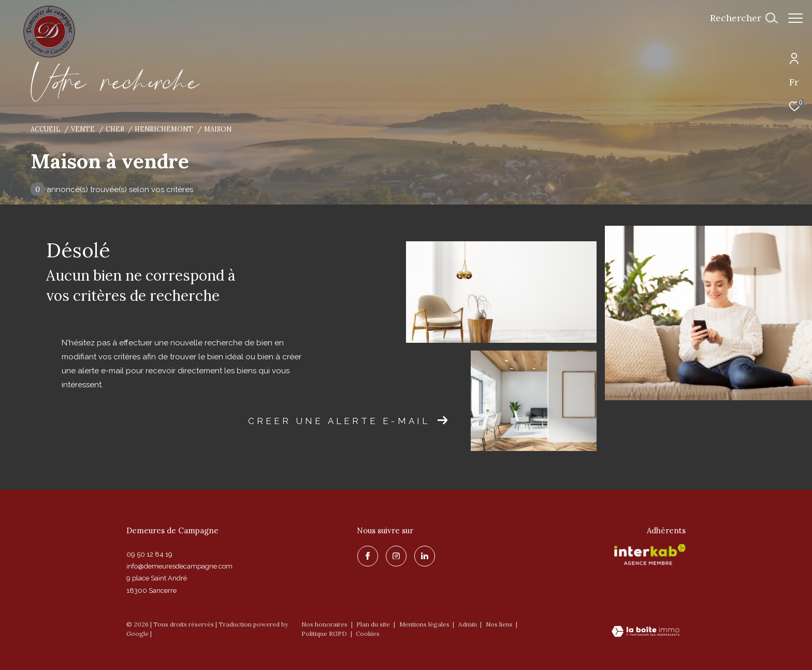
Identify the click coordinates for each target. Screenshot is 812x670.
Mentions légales (425, 624)
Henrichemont (164, 129)
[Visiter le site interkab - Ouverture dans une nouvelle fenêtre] (650, 555)
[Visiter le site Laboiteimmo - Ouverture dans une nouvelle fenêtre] (646, 632)
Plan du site (374, 624)
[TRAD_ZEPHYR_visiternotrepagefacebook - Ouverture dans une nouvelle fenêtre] (367, 556)
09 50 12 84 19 (149, 554)
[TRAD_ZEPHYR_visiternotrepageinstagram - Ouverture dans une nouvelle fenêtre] (396, 556)
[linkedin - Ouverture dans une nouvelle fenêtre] (424, 556)
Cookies (368, 634)
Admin (468, 624)
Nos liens (500, 624)
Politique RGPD (324, 633)
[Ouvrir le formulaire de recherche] (738, 18)
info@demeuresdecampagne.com (179, 566)
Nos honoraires (324, 624)
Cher (115, 129)
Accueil (46, 129)
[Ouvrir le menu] (795, 18)
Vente (83, 129)
